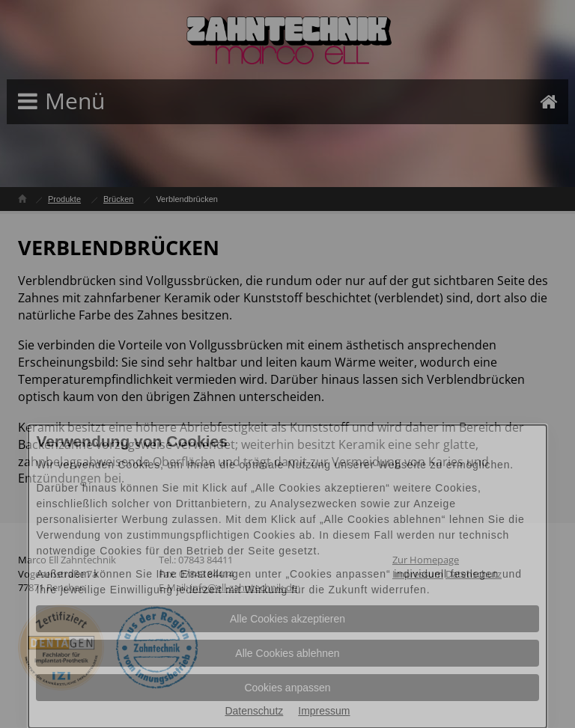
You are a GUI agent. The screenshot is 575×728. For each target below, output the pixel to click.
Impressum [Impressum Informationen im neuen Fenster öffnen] (324, 711)
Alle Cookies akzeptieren (287, 619)
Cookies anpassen (287, 688)
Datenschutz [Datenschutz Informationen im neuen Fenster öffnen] (254, 711)
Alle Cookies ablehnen (287, 653)
